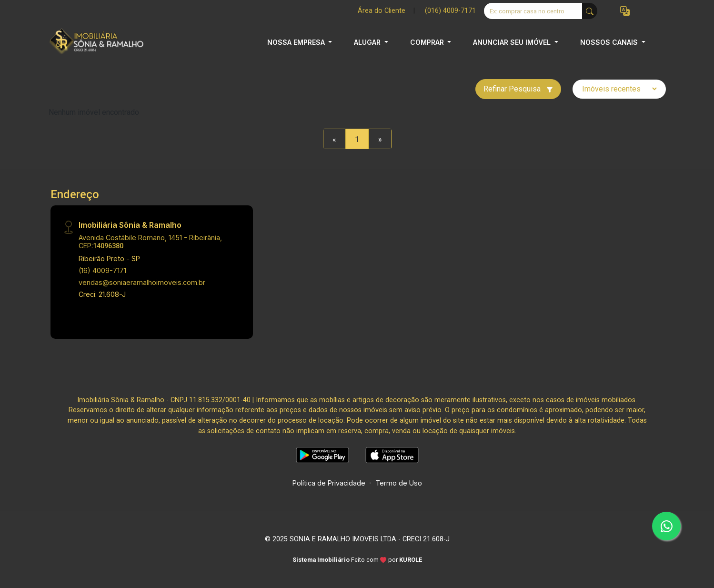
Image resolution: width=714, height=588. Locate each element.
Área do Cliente (382, 11)
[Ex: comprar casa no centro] (533, 11)
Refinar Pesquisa (518, 89)
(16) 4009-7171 (102, 270)
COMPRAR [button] (428, 42)
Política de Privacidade (329, 483)
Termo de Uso (399, 483)
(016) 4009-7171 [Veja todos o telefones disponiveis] (450, 11)
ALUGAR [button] (368, 42)
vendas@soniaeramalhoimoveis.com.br (142, 282)
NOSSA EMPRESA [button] (297, 42)
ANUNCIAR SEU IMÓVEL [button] (513, 42)
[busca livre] (590, 11)
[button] (625, 11)
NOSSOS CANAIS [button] (610, 42)
